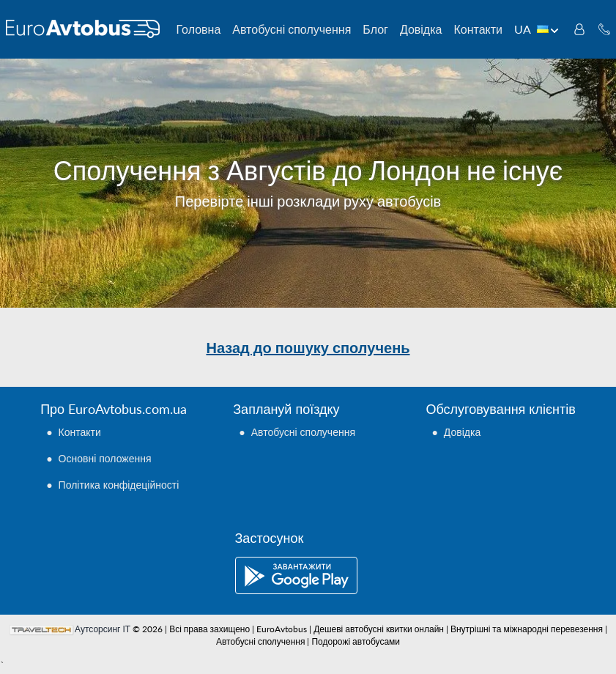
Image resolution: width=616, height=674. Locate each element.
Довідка (421, 29)
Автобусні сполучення (292, 29)
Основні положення (105, 458)
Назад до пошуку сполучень (308, 347)
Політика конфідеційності (119, 485)
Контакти (478, 29)
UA (537, 29)
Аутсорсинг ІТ (103, 629)
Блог (375, 29)
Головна (199, 29)
